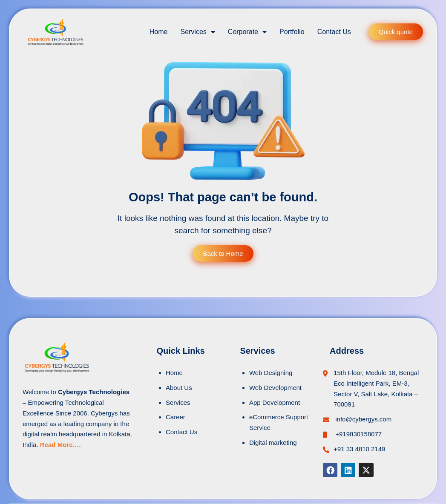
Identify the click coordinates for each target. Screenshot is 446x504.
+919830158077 (358, 434)
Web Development (275, 388)
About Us (179, 388)
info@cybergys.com (363, 419)
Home (159, 32)
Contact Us (334, 32)
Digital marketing (273, 442)
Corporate (247, 32)
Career (176, 417)
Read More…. (60, 445)
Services (197, 32)
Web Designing (271, 373)
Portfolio (292, 32)
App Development (275, 402)
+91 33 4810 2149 (359, 449)
